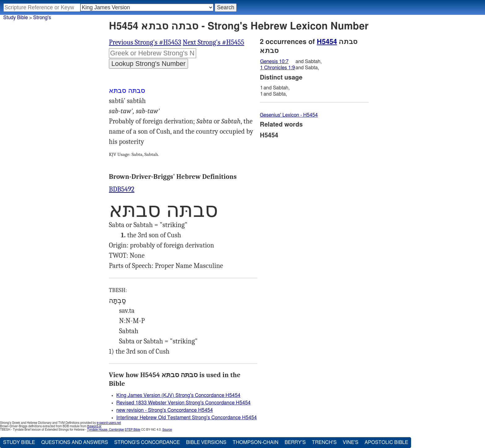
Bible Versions (206, 442)
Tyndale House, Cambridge (105, 430)
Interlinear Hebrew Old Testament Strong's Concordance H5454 (187, 418)
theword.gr (94, 426)
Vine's (350, 442)
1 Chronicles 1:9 (278, 68)
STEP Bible (132, 430)
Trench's (324, 442)
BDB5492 (122, 189)
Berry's (295, 442)
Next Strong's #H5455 (214, 42)
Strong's (42, 18)
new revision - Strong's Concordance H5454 (165, 410)
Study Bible (16, 18)
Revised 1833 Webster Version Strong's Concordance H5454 (183, 403)
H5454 (327, 42)
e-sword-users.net (109, 423)
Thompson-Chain (255, 442)
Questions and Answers (75, 442)
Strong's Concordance (147, 442)
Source (167, 430)
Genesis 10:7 (274, 62)
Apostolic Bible (386, 442)
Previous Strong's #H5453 (145, 42)
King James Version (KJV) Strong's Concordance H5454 (178, 395)
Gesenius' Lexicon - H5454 (289, 115)
